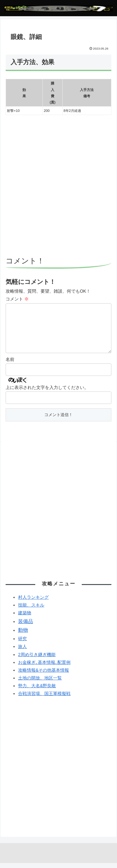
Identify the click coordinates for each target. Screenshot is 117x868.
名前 (10, 364)
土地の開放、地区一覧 (40, 683)
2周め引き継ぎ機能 (37, 659)
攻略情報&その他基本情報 (44, 675)
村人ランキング (33, 602)
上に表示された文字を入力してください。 (47, 392)
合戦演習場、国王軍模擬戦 (44, 698)
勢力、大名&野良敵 (37, 691)
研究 (22, 644)
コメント (17, 299)
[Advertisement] (58, 187)
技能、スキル (31, 610)
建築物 (25, 618)
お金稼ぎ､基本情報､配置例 (44, 667)
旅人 (22, 651)
